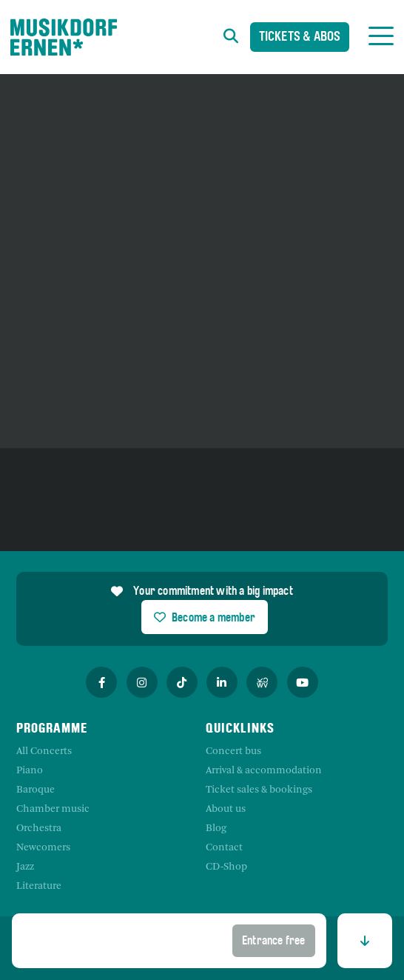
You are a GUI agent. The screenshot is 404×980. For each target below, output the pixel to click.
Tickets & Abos (300, 38)
